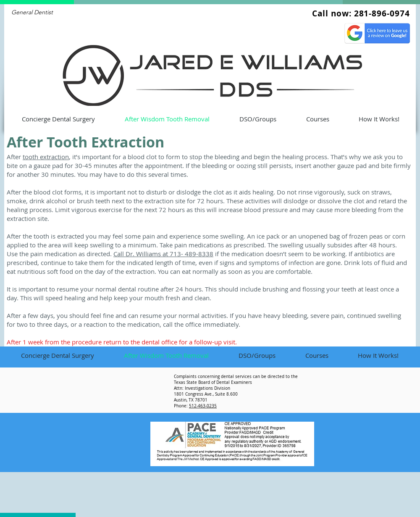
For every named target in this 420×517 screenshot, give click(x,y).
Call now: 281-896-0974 (361, 13)
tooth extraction (46, 157)
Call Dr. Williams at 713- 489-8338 (163, 254)
